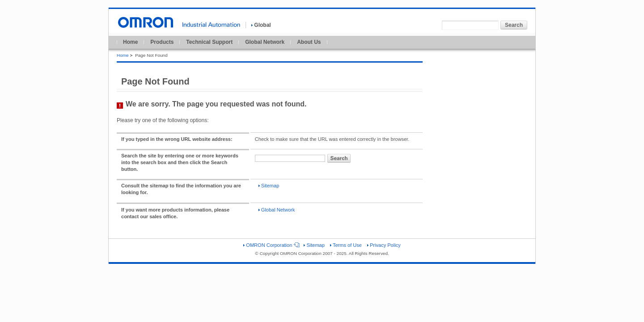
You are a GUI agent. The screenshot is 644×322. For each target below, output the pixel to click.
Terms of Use (346, 245)
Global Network (265, 42)
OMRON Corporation (271, 245)
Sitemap (269, 186)
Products (162, 42)
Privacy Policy (384, 245)
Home (130, 42)
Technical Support (209, 42)
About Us (309, 42)
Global (261, 25)
